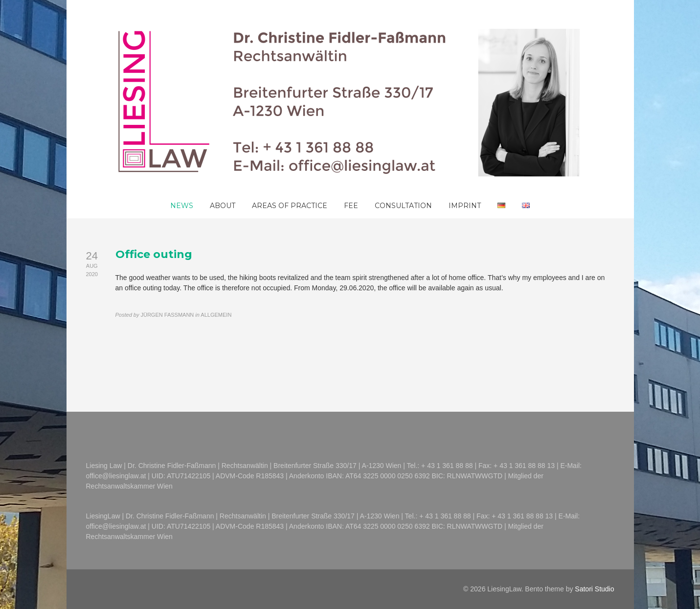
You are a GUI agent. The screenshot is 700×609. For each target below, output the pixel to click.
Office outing (154, 254)
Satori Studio (594, 589)
